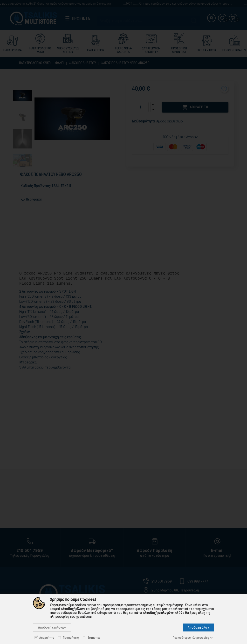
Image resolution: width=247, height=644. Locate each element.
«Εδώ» (180, 613)
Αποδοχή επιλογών (52, 627)
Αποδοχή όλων (198, 627)
